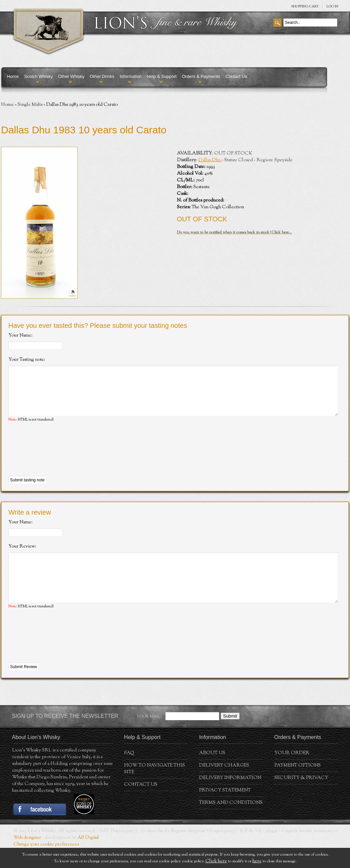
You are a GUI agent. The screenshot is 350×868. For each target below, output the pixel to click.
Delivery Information (230, 798)
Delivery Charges (224, 786)
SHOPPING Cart (305, 7)
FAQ (129, 773)
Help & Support (162, 76)
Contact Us (236, 76)
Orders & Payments (201, 76)
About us (212, 773)
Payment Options (298, 786)
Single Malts (30, 105)
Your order (292, 773)
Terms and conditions (231, 823)
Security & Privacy (301, 798)
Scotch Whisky (38, 76)
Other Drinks (102, 76)
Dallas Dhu (210, 160)
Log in (332, 7)
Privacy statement (225, 811)
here (257, 861)
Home (13, 76)
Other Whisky (71, 76)
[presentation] (60, 460)
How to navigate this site (154, 789)
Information (131, 76)
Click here (216, 861)
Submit (230, 736)
